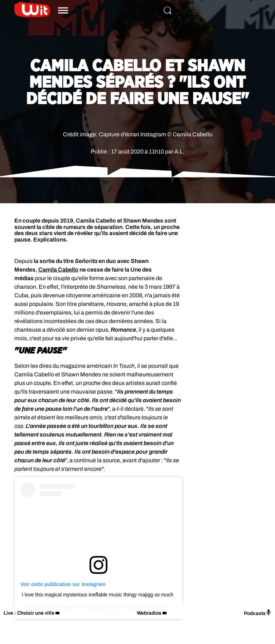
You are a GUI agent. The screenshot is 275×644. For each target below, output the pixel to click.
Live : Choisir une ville (29, 613)
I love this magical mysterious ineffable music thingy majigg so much (98, 595)
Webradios (149, 613)
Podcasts (258, 613)
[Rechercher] (168, 10)
